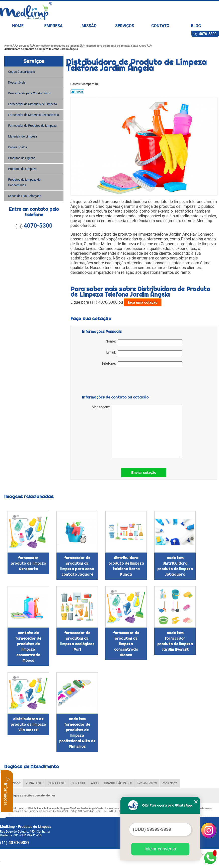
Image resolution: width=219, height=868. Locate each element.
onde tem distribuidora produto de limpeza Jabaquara (175, 566)
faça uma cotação (143, 302)
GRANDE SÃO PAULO (118, 783)
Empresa (53, 26)
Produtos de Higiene (22, 158)
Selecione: (14, 783)
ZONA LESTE (34, 783)
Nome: (144, 342)
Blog (196, 26)
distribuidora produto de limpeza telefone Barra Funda (126, 566)
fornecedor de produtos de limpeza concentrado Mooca (126, 644)
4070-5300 (208, 34)
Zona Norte (170, 783)
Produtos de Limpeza (23, 169)
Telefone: (142, 364)
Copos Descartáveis (22, 72)
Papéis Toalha (18, 147)
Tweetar (77, 92)
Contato (160, 26)
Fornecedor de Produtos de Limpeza (33, 126)
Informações (7, 791)
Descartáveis (17, 83)
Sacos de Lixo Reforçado (25, 196)
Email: (144, 353)
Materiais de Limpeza (23, 137)
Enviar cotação (144, 473)
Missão (89, 26)
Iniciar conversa (160, 849)
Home (18, 26)
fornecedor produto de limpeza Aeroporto (28, 563)
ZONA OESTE (57, 783)
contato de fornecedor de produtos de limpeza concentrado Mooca (28, 647)
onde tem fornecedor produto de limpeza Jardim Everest (175, 641)
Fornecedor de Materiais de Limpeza (33, 104)
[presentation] (114, 382)
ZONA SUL (79, 783)
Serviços (125, 26)
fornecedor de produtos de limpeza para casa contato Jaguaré (77, 566)
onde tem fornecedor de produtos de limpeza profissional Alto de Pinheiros (77, 733)
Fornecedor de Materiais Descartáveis (34, 115)
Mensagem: (137, 431)
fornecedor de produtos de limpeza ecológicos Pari (77, 641)
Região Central (147, 783)
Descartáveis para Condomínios (30, 93)
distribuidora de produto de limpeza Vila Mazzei (28, 724)
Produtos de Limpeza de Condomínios (24, 182)
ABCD (95, 783)
